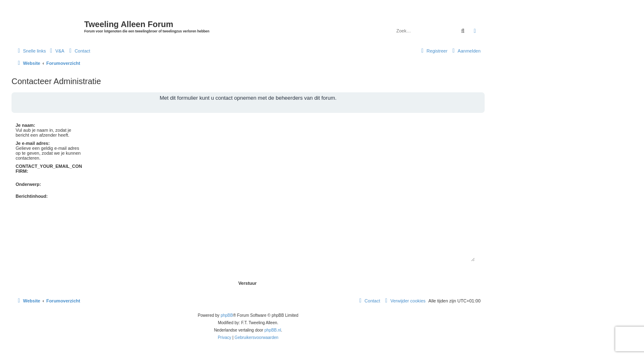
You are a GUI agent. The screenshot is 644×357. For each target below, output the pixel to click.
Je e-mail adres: (33, 143)
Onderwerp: (28, 184)
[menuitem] (56, 51)
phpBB (227, 315)
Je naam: (25, 125)
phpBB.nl (273, 330)
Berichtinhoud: (32, 196)
